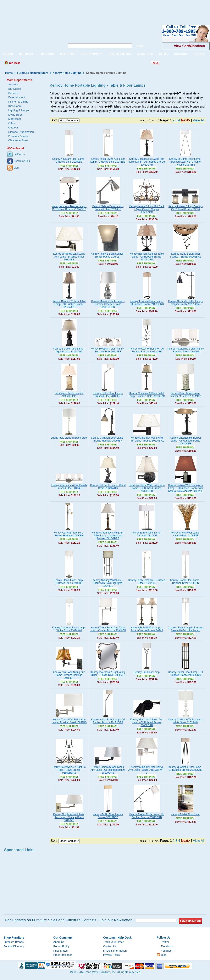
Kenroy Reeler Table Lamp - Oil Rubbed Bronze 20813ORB (147, 816)
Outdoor (13, 128)
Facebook (167, 946)
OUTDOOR (180, 54)
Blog (16, 168)
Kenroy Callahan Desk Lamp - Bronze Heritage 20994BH (108, 439)
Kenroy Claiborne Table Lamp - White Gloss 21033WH (185, 721)
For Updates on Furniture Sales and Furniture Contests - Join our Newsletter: (69, 920)
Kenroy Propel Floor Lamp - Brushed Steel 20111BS (185, 582)
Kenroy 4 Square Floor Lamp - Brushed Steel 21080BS (69, 160)
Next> (186, 120)
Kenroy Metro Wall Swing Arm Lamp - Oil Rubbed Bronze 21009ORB (147, 722)
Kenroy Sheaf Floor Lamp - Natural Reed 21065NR (186, 534)
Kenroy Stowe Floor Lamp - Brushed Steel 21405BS (69, 582)
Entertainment (17, 97)
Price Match (60, 951)
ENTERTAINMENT (92, 54)
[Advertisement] (76, 9)
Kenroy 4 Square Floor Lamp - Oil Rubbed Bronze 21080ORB (147, 303)
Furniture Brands (18, 136)
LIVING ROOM (145, 54)
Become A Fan (22, 161)
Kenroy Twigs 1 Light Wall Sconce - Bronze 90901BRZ (185, 255)
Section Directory (14, 946)
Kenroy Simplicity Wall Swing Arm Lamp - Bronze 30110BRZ (147, 439)
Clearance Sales (18, 140)
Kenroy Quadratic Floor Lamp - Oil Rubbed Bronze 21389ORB (186, 768)
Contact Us (110, 946)
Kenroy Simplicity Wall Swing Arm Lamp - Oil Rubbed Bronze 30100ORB (108, 770)
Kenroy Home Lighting (67, 73)
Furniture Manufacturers (33, 73)
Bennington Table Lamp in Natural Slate (69, 395)
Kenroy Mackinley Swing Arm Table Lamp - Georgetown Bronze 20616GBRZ (108, 536)
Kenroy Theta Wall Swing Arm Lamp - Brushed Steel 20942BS (69, 721)
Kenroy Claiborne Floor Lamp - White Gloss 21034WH (69, 629)
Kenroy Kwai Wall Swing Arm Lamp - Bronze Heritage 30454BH (69, 675)
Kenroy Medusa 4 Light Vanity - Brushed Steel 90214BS (108, 350)
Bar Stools (15, 89)
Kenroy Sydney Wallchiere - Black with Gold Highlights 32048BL (108, 583)
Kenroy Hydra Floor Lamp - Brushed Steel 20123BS (108, 395)
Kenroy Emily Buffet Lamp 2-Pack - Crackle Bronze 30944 (147, 629)
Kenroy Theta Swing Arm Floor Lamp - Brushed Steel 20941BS (108, 160)
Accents (13, 84)
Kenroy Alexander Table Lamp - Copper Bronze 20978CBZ (185, 303)
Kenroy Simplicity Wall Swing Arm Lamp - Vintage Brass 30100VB (69, 817)
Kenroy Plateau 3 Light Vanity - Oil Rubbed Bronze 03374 (186, 208)
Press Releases (63, 955)
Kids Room (15, 106)
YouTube (166, 951)
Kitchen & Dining (18, 102)
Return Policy (61, 946)
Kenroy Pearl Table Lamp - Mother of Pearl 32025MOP (186, 395)
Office (12, 123)
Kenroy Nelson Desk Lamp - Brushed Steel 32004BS (108, 208)
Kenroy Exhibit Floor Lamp (185, 814)
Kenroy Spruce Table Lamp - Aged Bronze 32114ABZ (69, 350)
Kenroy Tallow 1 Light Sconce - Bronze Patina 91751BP (108, 255)
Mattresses (15, 119)
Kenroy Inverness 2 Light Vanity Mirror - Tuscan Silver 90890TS (108, 674)
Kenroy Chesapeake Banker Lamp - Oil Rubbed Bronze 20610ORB (186, 441)
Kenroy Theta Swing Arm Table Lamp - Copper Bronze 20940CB (108, 629)
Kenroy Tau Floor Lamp (147, 672)
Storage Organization (21, 132)
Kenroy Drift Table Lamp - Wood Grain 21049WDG (108, 487)
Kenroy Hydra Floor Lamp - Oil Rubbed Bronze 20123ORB (108, 721)
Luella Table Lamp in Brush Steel (69, 438)
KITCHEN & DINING (119, 54)
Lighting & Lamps (19, 110)
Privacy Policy (112, 955)
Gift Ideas (14, 63)
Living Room (16, 115)
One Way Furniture (31, 37)
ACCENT (8, 54)
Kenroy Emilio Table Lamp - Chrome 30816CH (147, 534)
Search (140, 46)
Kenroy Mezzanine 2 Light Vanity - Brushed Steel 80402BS (186, 350)
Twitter (165, 942)
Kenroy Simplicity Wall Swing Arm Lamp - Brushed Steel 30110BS (69, 257)
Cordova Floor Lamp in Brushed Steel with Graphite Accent (186, 629)
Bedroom (14, 93)
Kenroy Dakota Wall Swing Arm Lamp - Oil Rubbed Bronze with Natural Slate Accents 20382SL (186, 488)
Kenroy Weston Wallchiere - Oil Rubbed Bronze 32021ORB (147, 350)
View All (199, 120)
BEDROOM (48, 54)
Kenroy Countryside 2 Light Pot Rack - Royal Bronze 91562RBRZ (69, 770)
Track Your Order (113, 942)
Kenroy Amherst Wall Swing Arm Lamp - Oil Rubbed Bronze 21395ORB (147, 488)
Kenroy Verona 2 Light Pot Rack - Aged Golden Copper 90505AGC (147, 209)
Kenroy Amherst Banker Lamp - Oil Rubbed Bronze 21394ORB (69, 208)
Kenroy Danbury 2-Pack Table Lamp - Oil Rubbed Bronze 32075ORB (69, 304)
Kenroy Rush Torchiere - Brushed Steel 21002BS (147, 582)
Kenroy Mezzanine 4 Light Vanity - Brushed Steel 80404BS (69, 487)
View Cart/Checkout (189, 46)
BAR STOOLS (27, 54)
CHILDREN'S (68, 54)
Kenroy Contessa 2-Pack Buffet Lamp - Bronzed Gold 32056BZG (147, 395)
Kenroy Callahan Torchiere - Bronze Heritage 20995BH (69, 534)
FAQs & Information (115, 951)
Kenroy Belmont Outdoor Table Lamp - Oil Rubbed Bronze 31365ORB (147, 257)
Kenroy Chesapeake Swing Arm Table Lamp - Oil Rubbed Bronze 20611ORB (147, 162)
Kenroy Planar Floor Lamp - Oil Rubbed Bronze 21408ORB (185, 674)
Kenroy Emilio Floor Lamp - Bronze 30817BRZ (108, 816)
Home (9, 73)
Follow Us (19, 154)
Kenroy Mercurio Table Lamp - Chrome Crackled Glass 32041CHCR (108, 304)
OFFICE (164, 54)
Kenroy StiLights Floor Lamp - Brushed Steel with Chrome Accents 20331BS (186, 162)
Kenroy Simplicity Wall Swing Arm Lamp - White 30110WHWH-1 (147, 770)
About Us (59, 942)
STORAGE (199, 54)
